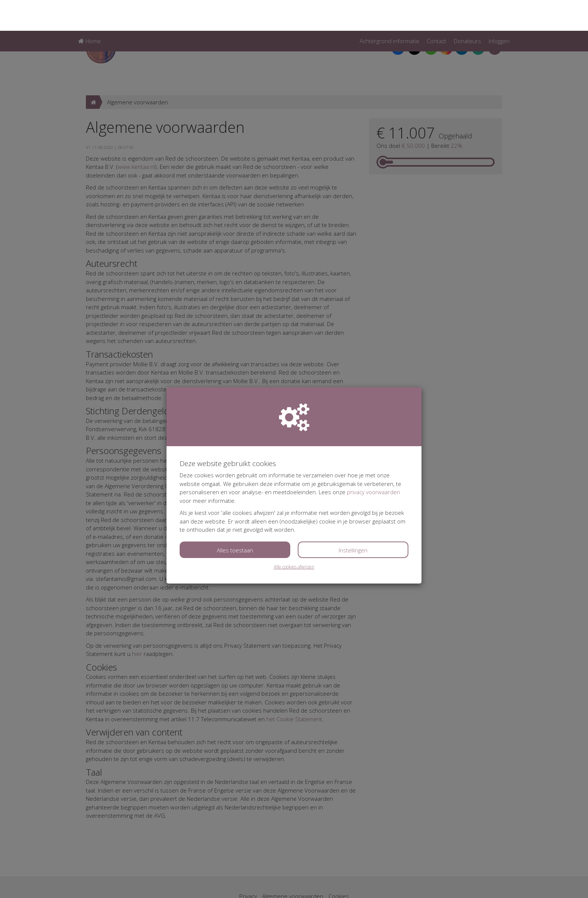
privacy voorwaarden (373, 461)
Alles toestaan (235, 519)
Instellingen (353, 519)
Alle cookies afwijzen (294, 536)
